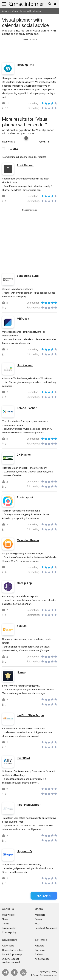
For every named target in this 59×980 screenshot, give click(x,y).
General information (13, 950)
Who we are (8, 915)
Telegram (5, 972)
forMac (39, 954)
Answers (40, 946)
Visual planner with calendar (27, 11)
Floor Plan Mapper (29, 805)
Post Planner (25, 165)
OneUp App (24, 583)
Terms (6, 924)
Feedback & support (46, 928)
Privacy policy (9, 928)
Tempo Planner (27, 408)
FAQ (37, 924)
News (5, 919)
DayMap (22, 65)
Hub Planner (25, 365)
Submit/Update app (13, 954)
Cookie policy (9, 932)
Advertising (8, 946)
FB (14, 972)
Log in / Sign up (55, 4)
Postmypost (25, 497)
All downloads (42, 959)
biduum (22, 626)
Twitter (23, 972)
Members (40, 915)
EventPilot (23, 758)
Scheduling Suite (28, 276)
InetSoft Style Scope (30, 715)
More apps (44, 896)
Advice (6, 11)
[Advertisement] (29, 48)
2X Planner (24, 455)
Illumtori (22, 672)
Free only (12, 149)
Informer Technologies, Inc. (44, 975)
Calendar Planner (28, 540)
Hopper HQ (24, 851)
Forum (38, 919)
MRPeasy (23, 319)
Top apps (40, 950)
